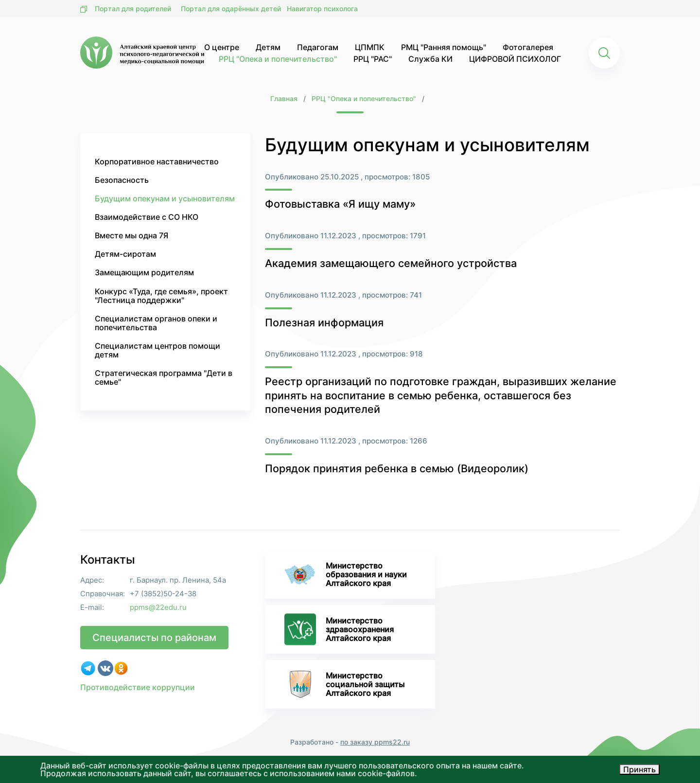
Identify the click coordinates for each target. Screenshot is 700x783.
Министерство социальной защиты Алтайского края (344, 684)
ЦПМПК (370, 47)
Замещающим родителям (144, 272)
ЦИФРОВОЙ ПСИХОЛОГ (515, 59)
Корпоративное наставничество (157, 161)
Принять (639, 769)
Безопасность (122, 180)
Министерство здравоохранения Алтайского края (339, 630)
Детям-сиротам (125, 254)
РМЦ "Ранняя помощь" (444, 47)
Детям (268, 47)
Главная (284, 98)
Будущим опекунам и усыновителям (165, 198)
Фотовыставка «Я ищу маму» (340, 204)
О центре (222, 47)
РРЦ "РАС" (373, 59)
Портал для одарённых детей (231, 9)
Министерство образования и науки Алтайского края (346, 574)
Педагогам (318, 47)
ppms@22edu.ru (158, 608)
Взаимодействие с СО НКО (147, 217)
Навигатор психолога (322, 9)
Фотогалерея (528, 47)
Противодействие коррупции (138, 687)
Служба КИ (430, 59)
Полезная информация (324, 322)
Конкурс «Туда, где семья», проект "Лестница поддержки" (161, 296)
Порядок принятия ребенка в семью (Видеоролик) (397, 468)
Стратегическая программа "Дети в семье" (164, 377)
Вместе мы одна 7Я (131, 235)
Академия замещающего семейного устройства (391, 263)
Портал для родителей (133, 9)
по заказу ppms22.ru (375, 742)
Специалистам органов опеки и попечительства (156, 323)
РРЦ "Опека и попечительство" (278, 59)
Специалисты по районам (154, 638)
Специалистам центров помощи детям (157, 350)
